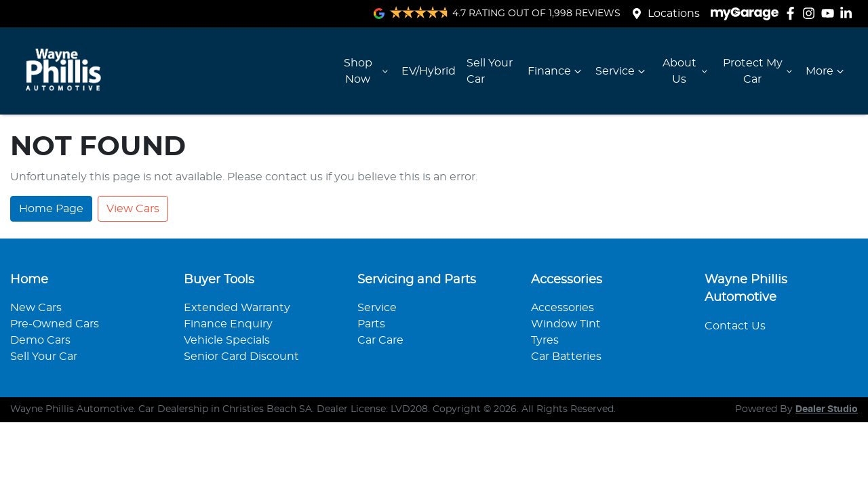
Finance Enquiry (228, 324)
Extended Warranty (237, 308)
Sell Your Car (490, 71)
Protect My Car (759, 71)
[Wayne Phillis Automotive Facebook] (793, 13)
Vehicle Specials (227, 340)
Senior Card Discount (241, 357)
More (826, 71)
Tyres (545, 340)
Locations (674, 14)
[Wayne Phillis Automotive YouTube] (830, 13)
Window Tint (566, 324)
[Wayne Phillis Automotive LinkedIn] (849, 13)
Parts (371, 324)
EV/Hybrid (429, 71)
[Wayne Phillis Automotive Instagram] (811, 13)
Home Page (51, 209)
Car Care (380, 340)
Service (622, 71)
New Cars (36, 308)
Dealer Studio (827, 409)
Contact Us (735, 326)
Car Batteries (566, 357)
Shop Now (367, 71)
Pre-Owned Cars (55, 324)
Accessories (563, 308)
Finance (556, 71)
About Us (686, 71)
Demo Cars (40, 340)
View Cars (133, 209)
